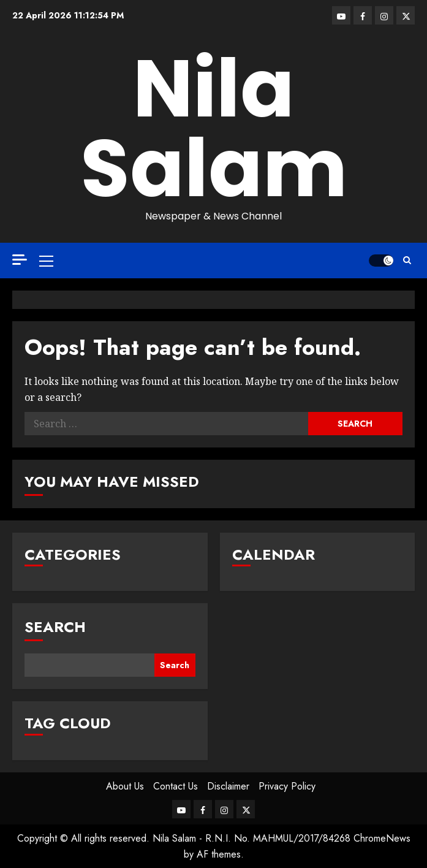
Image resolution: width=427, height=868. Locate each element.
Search (55, 627)
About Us (125, 786)
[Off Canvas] (20, 260)
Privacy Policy (287, 786)
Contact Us (176, 786)
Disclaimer (228, 786)
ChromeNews (382, 838)
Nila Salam (214, 128)
